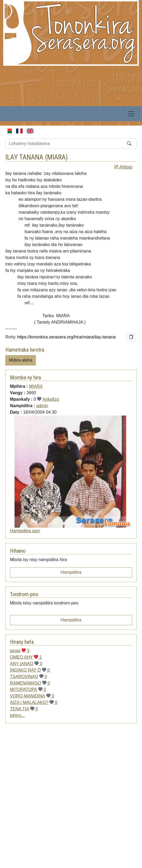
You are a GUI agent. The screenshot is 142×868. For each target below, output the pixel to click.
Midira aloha (21, 360)
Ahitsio (123, 167)
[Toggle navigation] (131, 114)
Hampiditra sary (25, 531)
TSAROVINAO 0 (29, 677)
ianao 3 (20, 651)
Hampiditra (71, 572)
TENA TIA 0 (24, 709)
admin (42, 406)
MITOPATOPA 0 (28, 689)
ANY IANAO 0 (26, 664)
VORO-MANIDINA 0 (32, 696)
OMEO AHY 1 (26, 657)
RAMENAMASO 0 (30, 683)
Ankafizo (51, 399)
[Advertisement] (65, 799)
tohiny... (17, 715)
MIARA (56, 157)
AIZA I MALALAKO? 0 (34, 702)
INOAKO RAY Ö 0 (30, 670)
